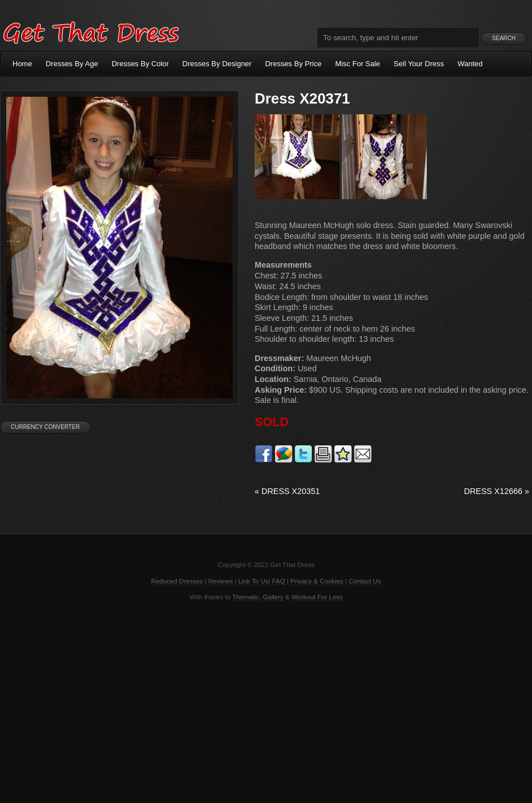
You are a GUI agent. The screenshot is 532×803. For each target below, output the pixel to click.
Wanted (470, 64)
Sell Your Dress (419, 64)
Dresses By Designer (217, 64)
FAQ (279, 581)
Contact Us (365, 581)
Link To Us (254, 581)
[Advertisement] (266, 701)
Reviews (221, 581)
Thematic (246, 597)
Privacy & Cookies (317, 581)
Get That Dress (91, 31)
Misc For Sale (357, 64)
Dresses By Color (140, 64)
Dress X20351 (287, 491)
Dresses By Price (293, 64)
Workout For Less (317, 597)
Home (22, 64)
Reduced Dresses (177, 581)
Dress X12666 (497, 491)
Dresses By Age (72, 64)
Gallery (273, 597)
